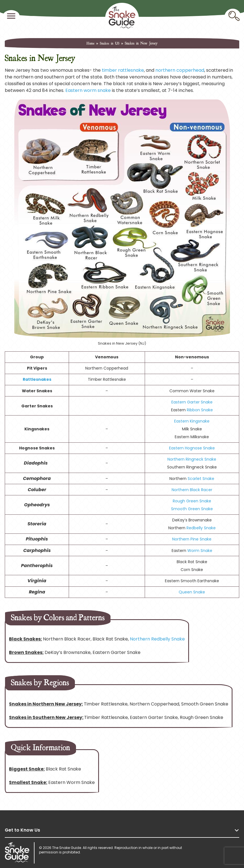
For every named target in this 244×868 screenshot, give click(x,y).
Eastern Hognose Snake (192, 448)
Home (90, 43)
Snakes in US (110, 43)
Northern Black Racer (192, 490)
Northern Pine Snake (192, 539)
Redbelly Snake (201, 528)
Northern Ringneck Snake (192, 459)
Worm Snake (200, 551)
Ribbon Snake (200, 410)
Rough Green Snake (192, 501)
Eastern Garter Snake (192, 402)
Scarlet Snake (201, 479)
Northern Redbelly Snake (157, 639)
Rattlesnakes (37, 379)
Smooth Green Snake (192, 509)
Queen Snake (192, 592)
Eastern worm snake (88, 90)
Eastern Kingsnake (192, 421)
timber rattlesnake (123, 70)
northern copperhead (180, 70)
